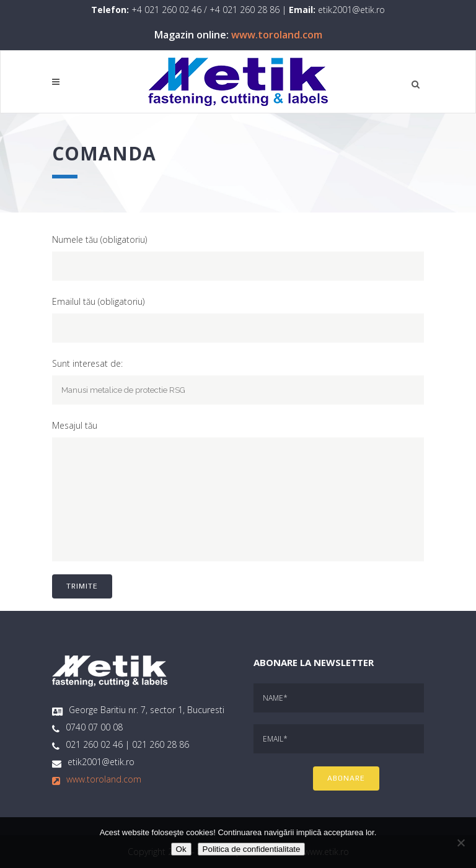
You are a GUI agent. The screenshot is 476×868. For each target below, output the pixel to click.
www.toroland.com (277, 35)
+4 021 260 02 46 (166, 10)
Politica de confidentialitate (252, 849)
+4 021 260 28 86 (245, 10)
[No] (461, 843)
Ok (181, 849)
